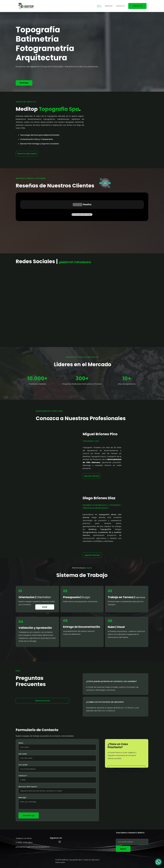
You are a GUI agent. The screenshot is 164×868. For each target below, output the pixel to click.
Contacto (120, 6)
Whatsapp (24, 83)
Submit (123, 849)
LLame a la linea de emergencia (127, 768)
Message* (22, 798)
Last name (23, 754)
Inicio (99, 6)
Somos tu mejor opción (27, 154)
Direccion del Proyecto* (28, 787)
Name (21, 743)
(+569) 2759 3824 (24, 843)
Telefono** (23, 776)
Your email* (23, 765)
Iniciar (45, 607)
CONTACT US (137, 6)
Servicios (109, 6)
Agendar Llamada (92, 555)
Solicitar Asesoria (43, 701)
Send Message (29, 815)
